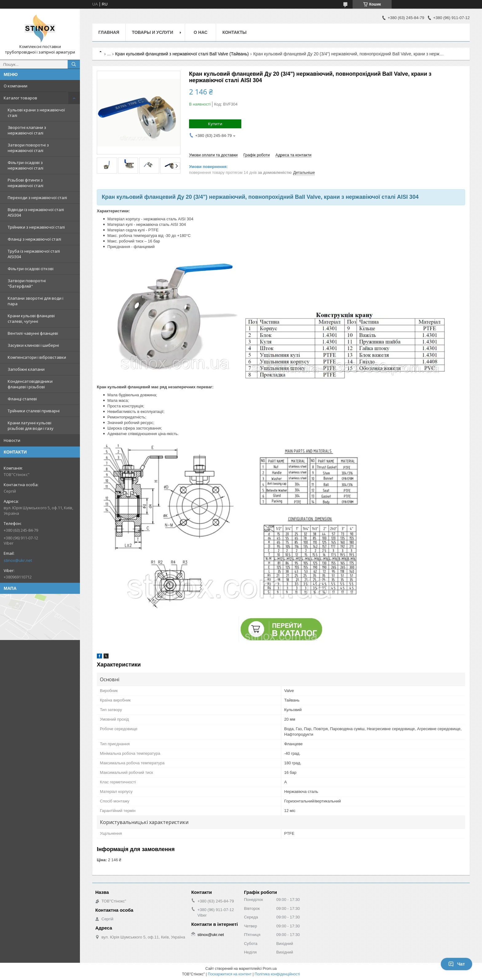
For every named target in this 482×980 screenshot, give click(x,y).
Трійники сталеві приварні (34, 411)
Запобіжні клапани (26, 369)
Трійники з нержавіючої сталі (36, 227)
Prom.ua (270, 969)
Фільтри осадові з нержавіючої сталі (26, 165)
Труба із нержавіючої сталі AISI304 (34, 254)
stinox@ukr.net (18, 560)
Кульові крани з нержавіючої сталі (36, 113)
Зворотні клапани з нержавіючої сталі (27, 130)
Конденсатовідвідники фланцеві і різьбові (30, 384)
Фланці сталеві (22, 399)
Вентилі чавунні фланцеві (33, 333)
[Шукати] (74, 64)
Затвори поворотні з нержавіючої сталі (28, 148)
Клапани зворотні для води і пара (36, 301)
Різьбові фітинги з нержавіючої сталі (26, 183)
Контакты (234, 32)
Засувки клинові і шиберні (33, 345)
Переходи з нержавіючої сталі (37, 198)
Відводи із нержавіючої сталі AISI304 (36, 212)
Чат (456, 964)
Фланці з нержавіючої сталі (34, 239)
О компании (16, 86)
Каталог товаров (20, 98)
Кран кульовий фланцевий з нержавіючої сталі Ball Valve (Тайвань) (182, 54)
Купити (215, 124)
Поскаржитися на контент (230, 974)
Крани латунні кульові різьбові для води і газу (31, 426)
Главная (109, 32)
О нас (201, 32)
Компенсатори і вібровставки (37, 357)
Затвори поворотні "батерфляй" (27, 283)
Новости (12, 440)
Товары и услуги (153, 32)
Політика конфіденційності (277, 974)
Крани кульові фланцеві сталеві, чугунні (31, 318)
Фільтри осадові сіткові (31, 269)
